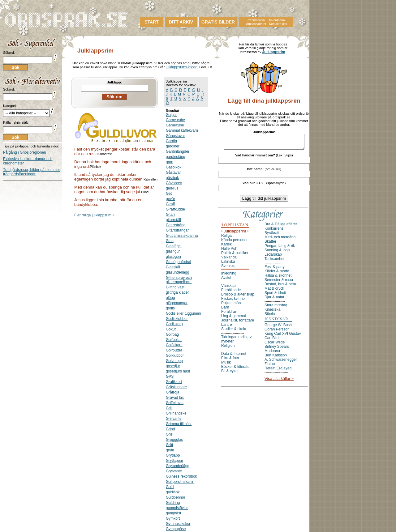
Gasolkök (174, 167)
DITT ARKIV (181, 22)
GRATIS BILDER (218, 22)
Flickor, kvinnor (234, 301)
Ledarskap (273, 257)
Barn (225, 310)
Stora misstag (276, 308)
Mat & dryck (274, 291)
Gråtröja (172, 392)
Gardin (171, 141)
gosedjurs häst (178, 371)
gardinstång (176, 157)
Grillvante (174, 419)
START (152, 22)
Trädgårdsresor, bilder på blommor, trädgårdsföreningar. (32, 172)
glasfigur (173, 251)
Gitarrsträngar (177, 230)
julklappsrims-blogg (181, 67)
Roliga (226, 238)
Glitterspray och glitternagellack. (179, 280)
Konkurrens (274, 231)
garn (170, 162)
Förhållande (231, 293)
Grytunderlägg (178, 466)
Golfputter (174, 350)
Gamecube (175, 125)
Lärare (227, 327)
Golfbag (172, 334)
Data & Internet (234, 356)
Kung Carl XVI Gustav (283, 336)
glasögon (173, 257)
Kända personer (234, 243)
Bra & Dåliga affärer (281, 227)
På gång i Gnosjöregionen (25, 152)
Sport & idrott (275, 296)
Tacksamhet (274, 262)
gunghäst (173, 513)
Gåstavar (173, 172)
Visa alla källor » (279, 381)
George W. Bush (278, 328)
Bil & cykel (230, 374)
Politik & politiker (235, 256)
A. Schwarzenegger (281, 362)
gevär (170, 199)
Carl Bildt (272, 341)
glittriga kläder (177, 292)
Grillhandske (176, 413)
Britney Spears (277, 349)
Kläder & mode (277, 274)
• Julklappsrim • (235, 234)
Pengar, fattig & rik (280, 249)
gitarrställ (173, 220)
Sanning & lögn (277, 253)
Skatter (270, 244)
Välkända (229, 260)
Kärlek (226, 247)
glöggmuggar (177, 303)
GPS (170, 377)
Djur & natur (274, 300)
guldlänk (173, 492)
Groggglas (174, 440)
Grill (169, 408)
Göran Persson (277, 332)
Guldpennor (176, 497)
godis (170, 308)
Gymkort (173, 518)
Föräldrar (229, 314)
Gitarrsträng (176, 225)
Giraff (170, 204)
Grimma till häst (179, 424)
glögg (170, 298)
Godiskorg (174, 324)
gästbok (172, 178)
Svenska (228, 269)
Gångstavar (175, 136)
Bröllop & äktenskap (238, 297)
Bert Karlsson (276, 358)
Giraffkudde (175, 209)
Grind (170, 429)
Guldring (173, 503)
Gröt (169, 445)
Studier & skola (234, 332)
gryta (170, 450)
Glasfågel (174, 246)
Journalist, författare (238, 323)
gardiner (173, 146)
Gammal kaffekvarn (182, 130)
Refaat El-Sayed (278, 371)
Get (169, 194)
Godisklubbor (177, 319)
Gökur (171, 329)
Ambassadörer (256, 24)
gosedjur (173, 366)
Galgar (171, 115)
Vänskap (228, 288)
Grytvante (174, 471)
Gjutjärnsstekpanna (182, 236)
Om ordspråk (277, 20)
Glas (170, 241)
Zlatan (270, 367)
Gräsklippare (176, 387)
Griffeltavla (175, 403)
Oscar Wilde (275, 345)
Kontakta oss (278, 24)
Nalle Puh (229, 251)
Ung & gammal (233, 319)
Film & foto (230, 361)
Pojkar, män (231, 306)
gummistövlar (177, 508)
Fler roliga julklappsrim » (94, 215)
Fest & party (275, 270)
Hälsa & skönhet (278, 278)
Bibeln (270, 317)
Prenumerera (256, 20)
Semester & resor (279, 283)
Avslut (226, 280)
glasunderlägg (177, 272)
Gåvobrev (174, 183)
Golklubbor (175, 355)
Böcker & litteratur (236, 369)
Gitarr (170, 215)
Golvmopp (174, 361)
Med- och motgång (280, 240)
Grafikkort (174, 382)
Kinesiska (272, 312)
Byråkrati (272, 236)
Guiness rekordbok (181, 476)
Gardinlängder (178, 151)
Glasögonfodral (178, 262)
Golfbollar (174, 340)
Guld (170, 487)
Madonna (272, 354)
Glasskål (173, 267)
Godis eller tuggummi (183, 313)
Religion (228, 348)
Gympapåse (176, 529)
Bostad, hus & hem (280, 287)
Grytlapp (173, 455)
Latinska (228, 264)
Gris (169, 434)
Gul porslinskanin (180, 482)
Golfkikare (174, 345)
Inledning (229, 276)
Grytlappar (174, 461)
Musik (226, 365)
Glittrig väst (175, 287)
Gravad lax (175, 398)
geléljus (172, 188)
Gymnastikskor (178, 524)
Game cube (175, 120)
